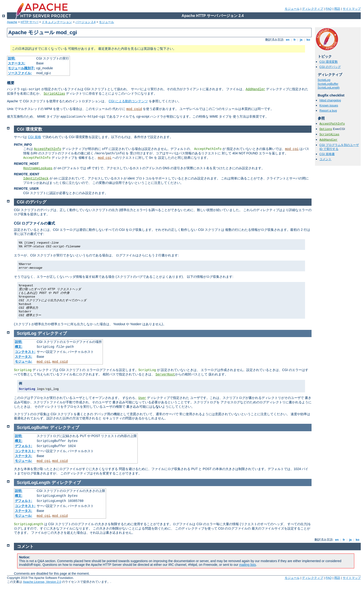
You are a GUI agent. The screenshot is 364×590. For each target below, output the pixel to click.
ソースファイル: (20, 73)
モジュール (292, 9)
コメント (325, 159)
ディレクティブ (313, 9)
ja (301, 40)
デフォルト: (24, 446)
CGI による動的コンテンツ (128, 101)
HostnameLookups (38, 168)
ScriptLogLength (329, 88)
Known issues (329, 105)
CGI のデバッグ (330, 67)
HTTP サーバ (29, 22)
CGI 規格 (34, 137)
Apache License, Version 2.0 (42, 582)
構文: (19, 347)
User (142, 398)
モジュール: (24, 361)
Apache (12, 22)
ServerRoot (165, 375)
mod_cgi (292, 149)
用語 (337, 9)
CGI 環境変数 (329, 62)
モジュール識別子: (21, 68)
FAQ (329, 9)
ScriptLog (324, 80)
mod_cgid (134, 109)
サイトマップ (352, 9)
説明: (12, 58)
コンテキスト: (25, 352)
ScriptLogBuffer (328, 84)
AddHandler (255, 89)
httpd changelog (330, 100)
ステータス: (17, 63)
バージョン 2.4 (86, 22)
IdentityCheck (36, 179)
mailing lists (247, 565)
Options (326, 129)
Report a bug (328, 111)
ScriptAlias (54, 94)
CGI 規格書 (327, 154)
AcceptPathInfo (332, 124)
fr (295, 40)
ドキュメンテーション (57, 22)
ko (308, 40)
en (288, 40)
